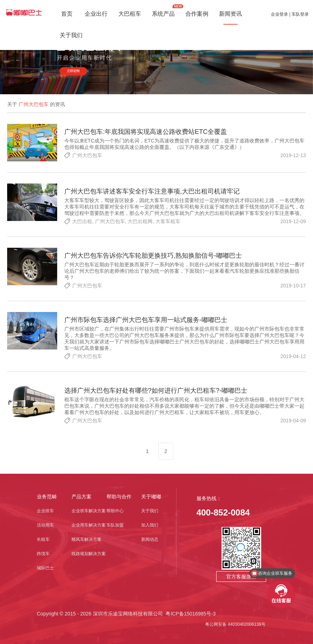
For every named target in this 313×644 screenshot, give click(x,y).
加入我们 (150, 525)
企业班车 (45, 511)
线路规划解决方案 (89, 554)
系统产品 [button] (163, 14)
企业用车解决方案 (89, 525)
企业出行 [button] (96, 14)
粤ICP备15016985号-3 (190, 614)
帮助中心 (115, 511)
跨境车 (43, 554)
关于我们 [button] (71, 36)
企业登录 (279, 14)
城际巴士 (45, 568)
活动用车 (45, 525)
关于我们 (150, 511)
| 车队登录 (298, 14)
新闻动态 (150, 539)
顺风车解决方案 (86, 539)
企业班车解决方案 (89, 511)
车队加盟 (115, 525)
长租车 (43, 539)
